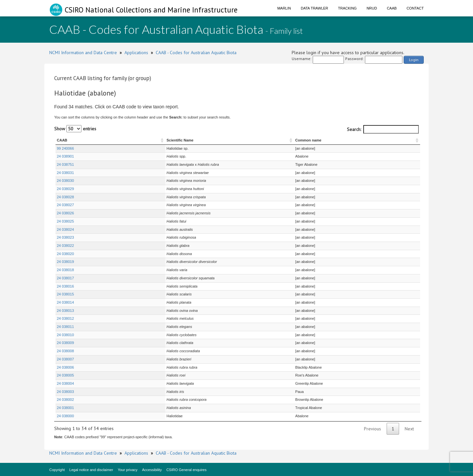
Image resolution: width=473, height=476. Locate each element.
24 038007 (65, 359)
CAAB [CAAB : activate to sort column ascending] (62, 140)
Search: (383, 129)
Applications (136, 53)
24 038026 (65, 213)
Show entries (75, 129)
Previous (372, 429)
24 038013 (65, 311)
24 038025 (65, 221)
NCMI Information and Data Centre (83, 53)
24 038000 (65, 416)
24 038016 (65, 286)
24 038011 (65, 327)
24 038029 (65, 189)
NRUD (372, 8)
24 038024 (65, 229)
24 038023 (65, 237)
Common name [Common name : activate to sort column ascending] (323, 140)
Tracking (347, 8)
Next (409, 429)
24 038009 (65, 343)
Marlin (284, 8)
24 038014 (65, 302)
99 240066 (65, 148)
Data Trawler (315, 8)
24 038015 (65, 294)
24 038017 (65, 278)
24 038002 (65, 400)
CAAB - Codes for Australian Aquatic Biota (196, 53)
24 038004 (65, 383)
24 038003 (65, 392)
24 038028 (65, 197)
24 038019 (65, 262)
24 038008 (65, 351)
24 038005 (65, 375)
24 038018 (65, 270)
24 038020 (65, 254)
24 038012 (65, 318)
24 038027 (65, 205)
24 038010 (65, 335)
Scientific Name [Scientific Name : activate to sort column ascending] (137, 140)
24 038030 (65, 181)
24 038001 (65, 408)
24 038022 (65, 246)
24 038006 (65, 367)
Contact (415, 8)
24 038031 (65, 173)
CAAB (392, 8)
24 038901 (65, 156)
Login (414, 60)
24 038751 (65, 164)
